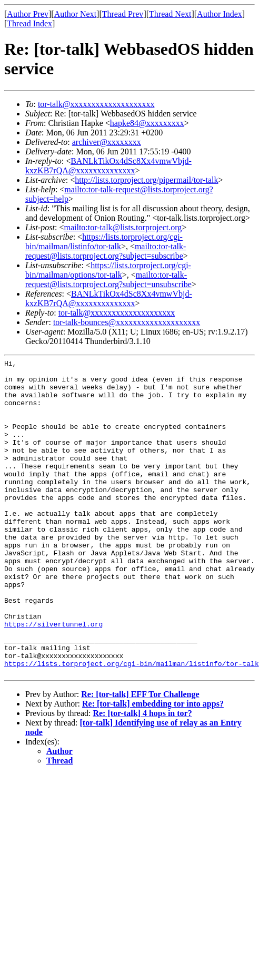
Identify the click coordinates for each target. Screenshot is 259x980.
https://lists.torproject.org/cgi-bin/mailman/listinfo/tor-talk (104, 242)
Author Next (75, 14)
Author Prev (28, 14)
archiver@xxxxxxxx (107, 142)
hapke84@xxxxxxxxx (147, 123)
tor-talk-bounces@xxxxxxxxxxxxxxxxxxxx (127, 322)
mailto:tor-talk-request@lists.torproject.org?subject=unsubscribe (108, 280)
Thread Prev (123, 14)
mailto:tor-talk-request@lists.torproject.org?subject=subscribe (106, 251)
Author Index (220, 14)
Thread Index (29, 23)
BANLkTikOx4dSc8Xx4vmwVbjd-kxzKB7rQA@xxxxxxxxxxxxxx (108, 166)
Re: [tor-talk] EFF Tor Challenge (140, 757)
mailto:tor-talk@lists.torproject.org (123, 227)
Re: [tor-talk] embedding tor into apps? (153, 767)
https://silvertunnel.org (53, 678)
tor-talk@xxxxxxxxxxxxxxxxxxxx (96, 104)
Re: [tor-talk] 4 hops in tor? (142, 776)
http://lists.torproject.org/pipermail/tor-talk (146, 180)
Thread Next (170, 14)
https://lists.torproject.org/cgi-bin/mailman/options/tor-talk (108, 270)
